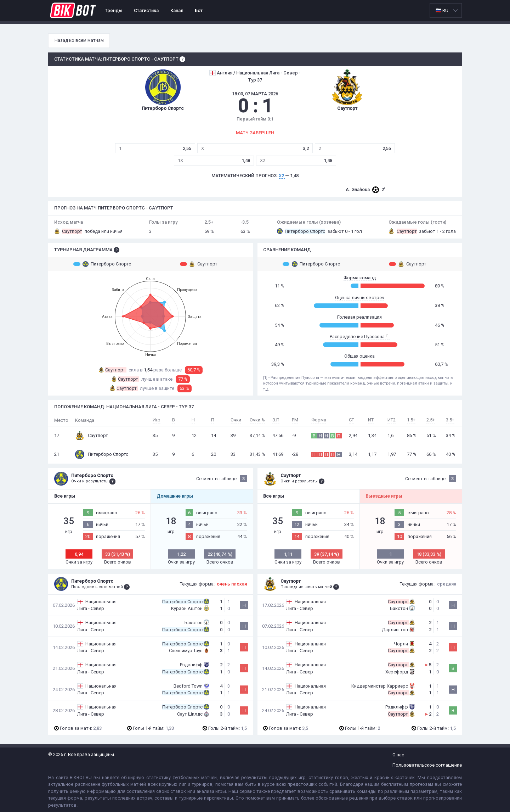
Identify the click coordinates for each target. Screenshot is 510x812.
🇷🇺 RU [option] (442, 10)
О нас (398, 755)
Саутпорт (199, 264)
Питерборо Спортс (102, 264)
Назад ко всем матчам (79, 40)
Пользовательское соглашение (427, 765)
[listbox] (446, 10)
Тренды (114, 10)
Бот (199, 10)
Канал (177, 10)
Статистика (146, 10)
